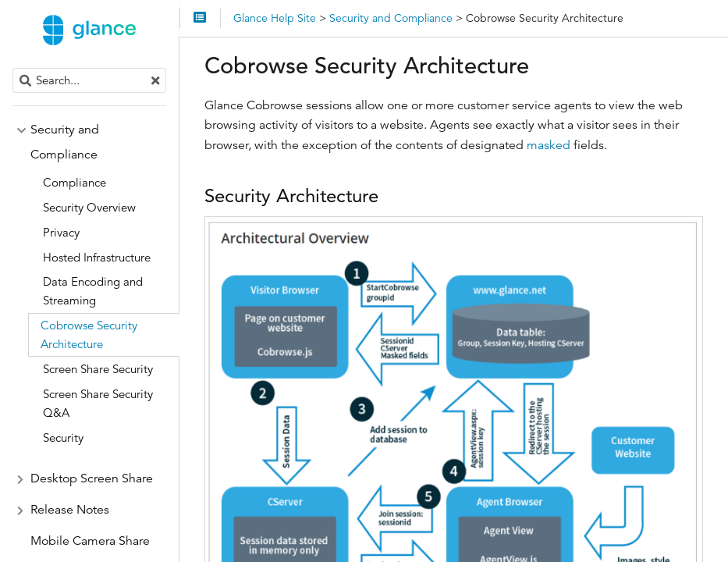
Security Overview (89, 207)
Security (63, 438)
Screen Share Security (98, 369)
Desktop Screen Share (92, 478)
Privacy (61, 232)
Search (14, 68)
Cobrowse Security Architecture (89, 334)
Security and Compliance (65, 142)
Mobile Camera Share (90, 541)
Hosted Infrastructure (97, 257)
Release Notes (70, 510)
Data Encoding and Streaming (93, 291)
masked (549, 145)
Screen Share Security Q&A (98, 403)
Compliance (75, 182)
